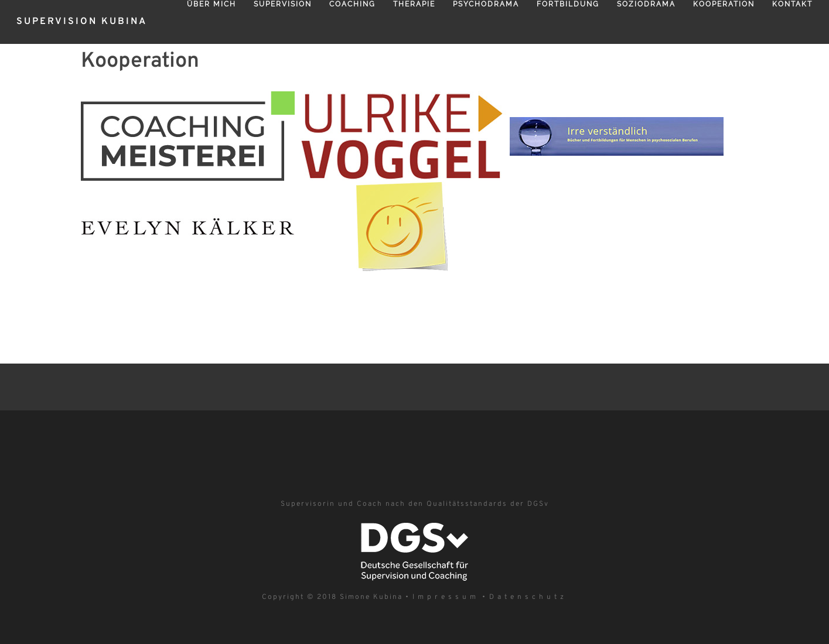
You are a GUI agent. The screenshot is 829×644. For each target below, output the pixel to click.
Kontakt (792, 4)
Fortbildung (568, 4)
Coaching (352, 4)
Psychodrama (486, 4)
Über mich (211, 4)
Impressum (446, 597)
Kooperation (724, 4)
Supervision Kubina (82, 22)
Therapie (414, 4)
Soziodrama (646, 4)
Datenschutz (528, 597)
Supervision (283, 4)
